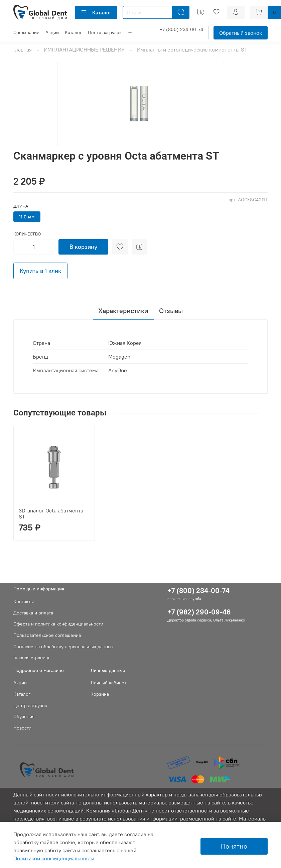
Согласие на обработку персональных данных (63, 647)
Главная (23, 50)
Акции (52, 32)
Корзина (100, 694)
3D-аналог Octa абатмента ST (51, 513)
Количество (27, 234)
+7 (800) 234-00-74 (181, 29)
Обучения (24, 716)
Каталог (96, 12)
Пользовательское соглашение (47, 635)
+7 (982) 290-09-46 (199, 612)
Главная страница (32, 658)
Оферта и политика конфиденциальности (58, 624)
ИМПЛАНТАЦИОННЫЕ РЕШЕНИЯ (84, 50)
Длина (21, 206)
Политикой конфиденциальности (54, 858)
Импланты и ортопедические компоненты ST (192, 50)
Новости (22, 728)
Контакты (24, 601)
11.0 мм (27, 217)
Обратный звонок (241, 33)
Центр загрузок (105, 32)
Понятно (234, 846)
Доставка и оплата (33, 613)
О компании (26, 32)
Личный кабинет (108, 683)
